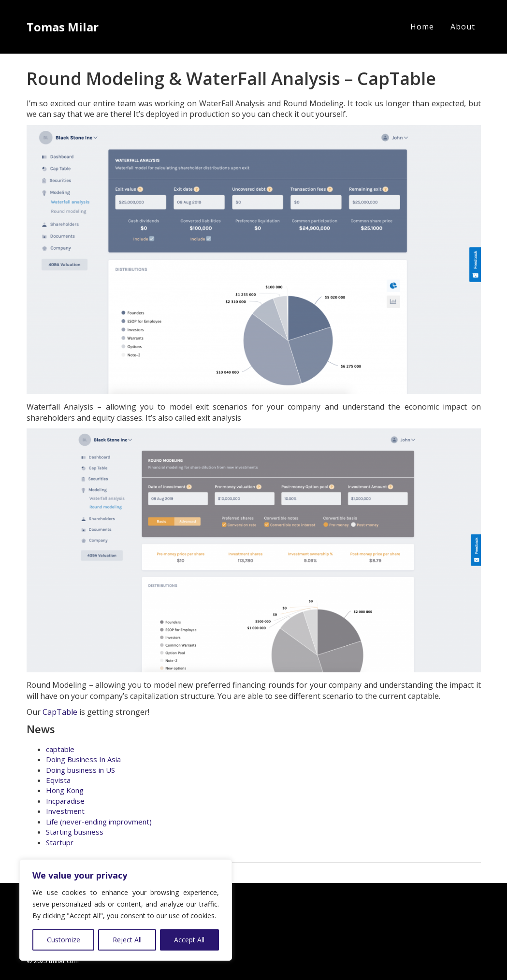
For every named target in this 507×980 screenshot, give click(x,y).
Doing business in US (80, 770)
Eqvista (58, 780)
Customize (64, 940)
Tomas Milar (63, 27)
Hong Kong (65, 790)
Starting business (75, 832)
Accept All (189, 940)
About (463, 27)
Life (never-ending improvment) (99, 822)
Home (422, 27)
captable (60, 749)
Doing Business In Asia (83, 759)
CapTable (60, 712)
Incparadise (65, 801)
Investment (65, 811)
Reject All (127, 940)
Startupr (60, 842)
